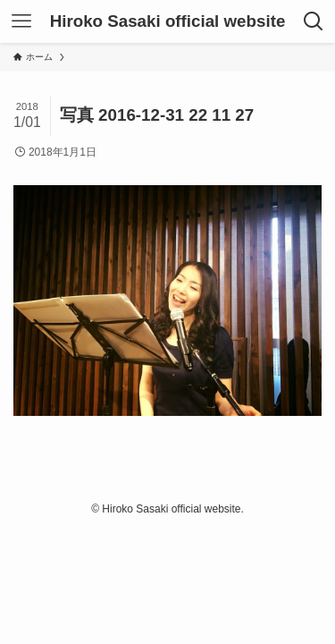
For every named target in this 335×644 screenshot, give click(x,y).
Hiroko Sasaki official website (168, 22)
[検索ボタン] (314, 21)
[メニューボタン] (21, 21)
